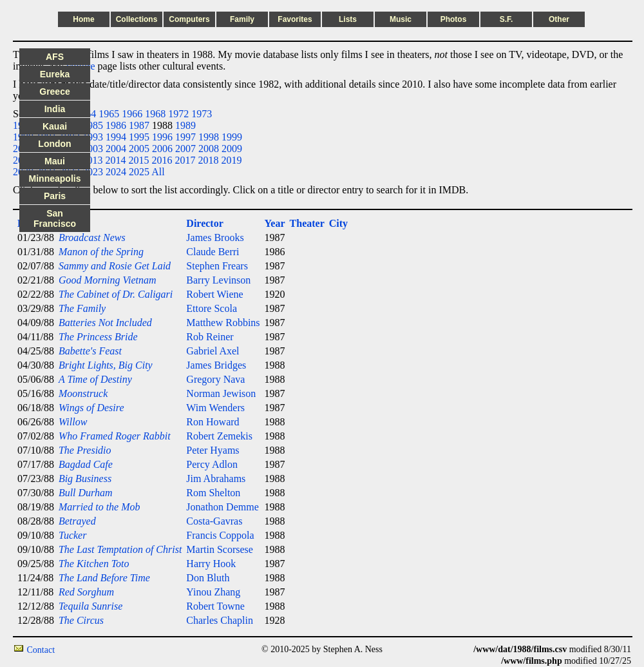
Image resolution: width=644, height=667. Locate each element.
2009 (232, 149)
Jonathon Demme (222, 507)
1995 (139, 137)
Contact (41, 650)
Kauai (55, 126)
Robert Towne (215, 606)
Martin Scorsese (220, 549)
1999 (232, 137)
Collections (137, 19)
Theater (307, 223)
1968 (155, 114)
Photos (454, 19)
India (55, 109)
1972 (178, 114)
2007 (185, 149)
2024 (116, 172)
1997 (185, 137)
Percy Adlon (212, 464)
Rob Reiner (210, 337)
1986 (116, 125)
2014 (115, 160)
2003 (93, 149)
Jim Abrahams (216, 479)
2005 (139, 149)
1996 (162, 137)
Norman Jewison (221, 393)
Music (401, 19)
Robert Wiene (214, 294)
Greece (54, 92)
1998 (209, 137)
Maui (55, 161)
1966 (132, 114)
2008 (209, 149)
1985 (93, 125)
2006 (162, 149)
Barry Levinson (218, 280)
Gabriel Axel (213, 351)
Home (83, 19)
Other (559, 19)
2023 (93, 172)
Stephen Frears (217, 266)
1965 (109, 114)
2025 (139, 172)
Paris (55, 196)
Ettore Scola (212, 308)
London (54, 144)
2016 (162, 160)
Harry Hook (211, 564)
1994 (116, 137)
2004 (116, 149)
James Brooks (215, 237)
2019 (231, 160)
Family (242, 19)
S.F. (507, 19)
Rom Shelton (213, 493)
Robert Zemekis (219, 436)
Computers (189, 19)
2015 (138, 160)
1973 (202, 114)
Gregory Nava (215, 379)
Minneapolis (55, 179)
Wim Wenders (215, 408)
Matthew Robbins (223, 323)
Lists (348, 19)
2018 (208, 160)
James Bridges (216, 365)
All (158, 172)
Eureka (55, 74)
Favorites (295, 19)
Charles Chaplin (220, 620)
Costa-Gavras (214, 521)
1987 (139, 125)
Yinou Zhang (213, 592)
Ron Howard (213, 422)
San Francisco (55, 218)
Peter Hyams (213, 450)
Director (204, 223)
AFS (55, 57)
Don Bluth (208, 578)
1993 (93, 137)
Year (275, 223)
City (338, 223)
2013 (92, 160)
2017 (185, 160)
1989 (185, 125)
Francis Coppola (220, 535)
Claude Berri (213, 252)
